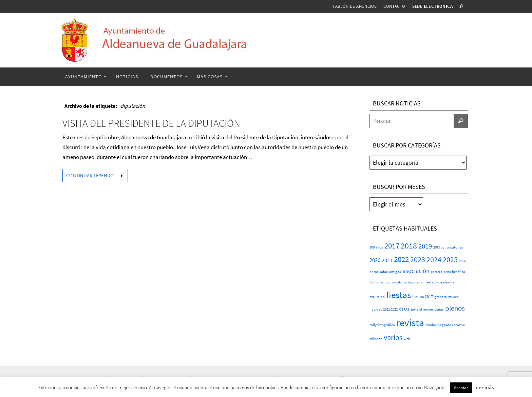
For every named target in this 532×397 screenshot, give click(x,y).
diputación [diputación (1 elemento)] (417, 282)
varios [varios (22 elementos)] (393, 337)
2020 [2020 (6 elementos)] (375, 260)
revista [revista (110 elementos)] (410, 323)
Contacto (394, 6)
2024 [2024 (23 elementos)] (434, 259)
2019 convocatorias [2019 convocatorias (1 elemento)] (448, 247)
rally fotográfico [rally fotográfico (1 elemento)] (382, 325)
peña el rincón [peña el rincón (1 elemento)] (422, 309)
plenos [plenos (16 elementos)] (455, 308)
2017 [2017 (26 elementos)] (392, 246)
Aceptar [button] (461, 388)
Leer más (483, 387)
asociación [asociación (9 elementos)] (416, 271)
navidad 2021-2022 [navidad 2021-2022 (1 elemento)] (384, 309)
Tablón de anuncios (355, 6)
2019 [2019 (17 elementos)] (425, 246)
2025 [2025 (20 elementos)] (450, 260)
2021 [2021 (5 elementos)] (387, 260)
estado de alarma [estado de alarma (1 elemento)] (441, 282)
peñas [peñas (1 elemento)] (439, 309)
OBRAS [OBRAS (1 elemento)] (404, 309)
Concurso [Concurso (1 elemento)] (377, 282)
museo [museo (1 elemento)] (453, 297)
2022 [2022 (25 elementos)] (401, 259)
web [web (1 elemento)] (407, 339)
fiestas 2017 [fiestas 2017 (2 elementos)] (423, 296)
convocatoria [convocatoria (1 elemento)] (396, 282)
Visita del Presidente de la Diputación (151, 123)
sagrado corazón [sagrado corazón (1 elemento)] (451, 325)
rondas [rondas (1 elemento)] (431, 325)
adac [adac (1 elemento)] (384, 272)
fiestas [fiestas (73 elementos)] (398, 295)
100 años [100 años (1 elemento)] (376, 247)
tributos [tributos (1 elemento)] (376, 339)
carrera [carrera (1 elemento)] (437, 272)
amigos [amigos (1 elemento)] (395, 272)
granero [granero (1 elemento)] (441, 297)
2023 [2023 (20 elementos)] (418, 260)
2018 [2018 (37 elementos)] (409, 246)
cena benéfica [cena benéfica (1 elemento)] (454, 272)
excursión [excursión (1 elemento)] (377, 297)
